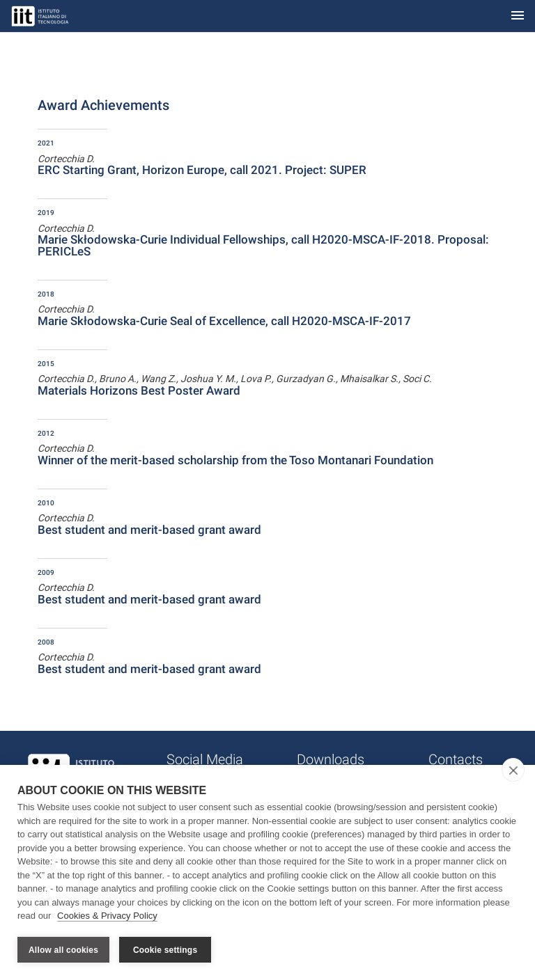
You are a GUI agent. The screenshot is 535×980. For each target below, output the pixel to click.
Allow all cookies (63, 950)
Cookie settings (165, 950)
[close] (513, 770)
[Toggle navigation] (518, 16)
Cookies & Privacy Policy (107, 916)
